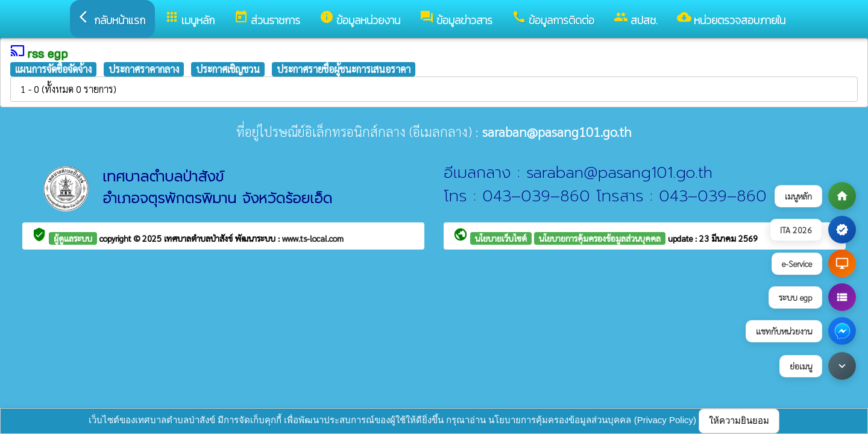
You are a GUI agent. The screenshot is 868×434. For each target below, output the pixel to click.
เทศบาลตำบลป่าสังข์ (200, 238)
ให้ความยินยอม (739, 420)
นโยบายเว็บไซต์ (501, 238)
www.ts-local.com (313, 238)
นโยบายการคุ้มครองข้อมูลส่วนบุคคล (600, 238)
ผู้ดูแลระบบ (73, 238)
